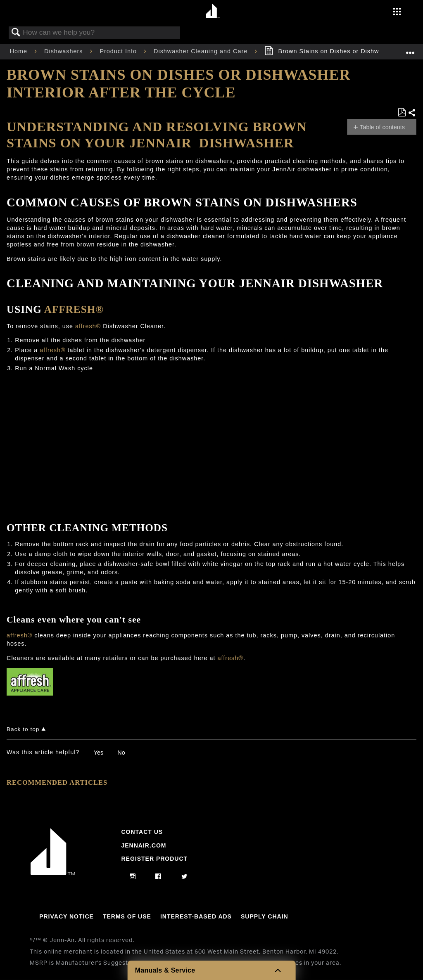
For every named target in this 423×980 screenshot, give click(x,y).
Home (20, 51)
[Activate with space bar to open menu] (397, 12)
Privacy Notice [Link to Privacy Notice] (67, 916)
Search (16, 33)
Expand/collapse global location (410, 49)
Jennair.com (144, 845)
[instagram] (133, 877)
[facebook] (158, 877)
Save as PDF (402, 112)
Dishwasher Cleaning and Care (202, 51)
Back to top (23, 729)
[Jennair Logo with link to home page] (53, 873)
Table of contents (382, 127)
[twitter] (184, 877)
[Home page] (213, 11)
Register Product (154, 859)
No (121, 753)
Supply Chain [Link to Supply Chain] (265, 916)
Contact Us (142, 832)
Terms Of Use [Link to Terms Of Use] (127, 916)
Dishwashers (64, 51)
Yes (99, 753)
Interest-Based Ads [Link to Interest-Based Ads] (196, 916)
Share (412, 113)
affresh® (74, 309)
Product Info (119, 51)
